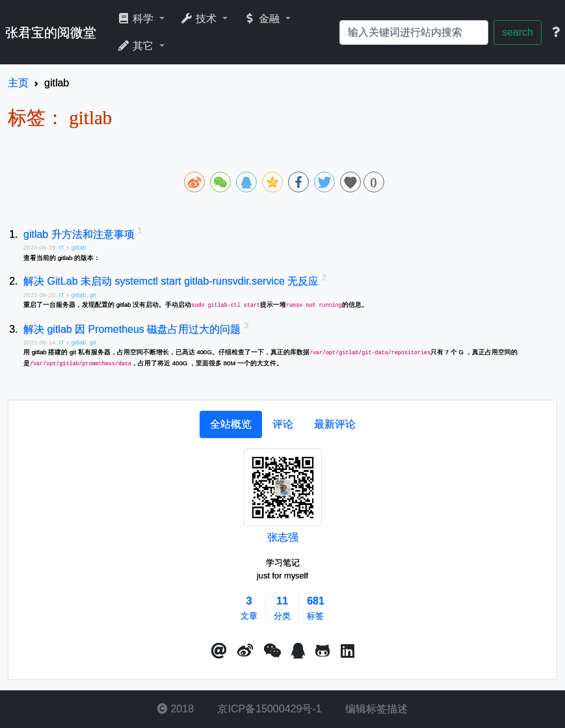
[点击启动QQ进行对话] (298, 651)
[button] (219, 651)
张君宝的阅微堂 (51, 32)
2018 (176, 709)
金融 (263, 19)
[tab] (231, 424)
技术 (200, 19)
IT (62, 247)
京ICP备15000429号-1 (268, 709)
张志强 (283, 537)
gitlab (78, 247)
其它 (137, 46)
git (93, 295)
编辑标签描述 (375, 709)
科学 (137, 19)
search (518, 32)
